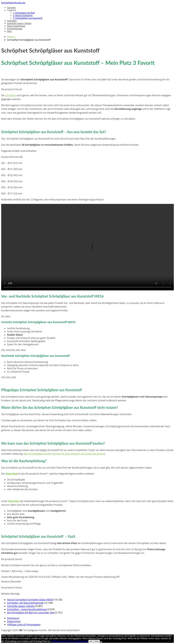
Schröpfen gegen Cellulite (19, 23)
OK (91, 641)
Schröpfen (12, 21)
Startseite (11, 8)
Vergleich (11, 10)
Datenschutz (14, 621)
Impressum (13, 618)
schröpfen (11, 95)
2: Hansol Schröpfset (23, 15)
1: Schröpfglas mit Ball (24, 13)
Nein (97, 641)
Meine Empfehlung (16, 26)
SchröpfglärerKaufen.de (13, 3)
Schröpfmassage (15, 29)
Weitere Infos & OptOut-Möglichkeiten (70, 641)
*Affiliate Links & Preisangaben (24, 625)
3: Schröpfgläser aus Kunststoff (28, 18)
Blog (9, 31)
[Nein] (101, 642)
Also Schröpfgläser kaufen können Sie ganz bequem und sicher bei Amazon (65, 454)
